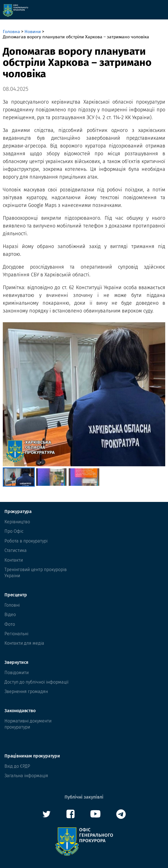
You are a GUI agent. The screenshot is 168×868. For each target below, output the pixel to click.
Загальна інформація (26, 776)
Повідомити (17, 673)
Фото (10, 624)
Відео (10, 615)
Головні (12, 605)
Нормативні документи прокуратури (28, 724)
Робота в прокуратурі (26, 541)
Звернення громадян (26, 691)
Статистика (16, 550)
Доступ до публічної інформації (36, 682)
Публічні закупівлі (84, 797)
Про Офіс (14, 531)
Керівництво (17, 522)
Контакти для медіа (24, 643)
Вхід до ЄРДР (17, 766)
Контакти (14, 560)
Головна (11, 32)
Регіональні (16, 634)
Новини (33, 32)
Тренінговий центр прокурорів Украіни (36, 573)
